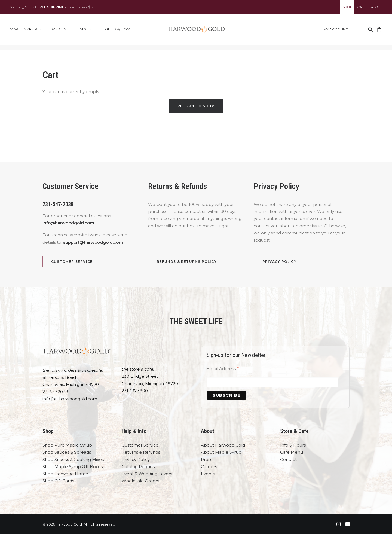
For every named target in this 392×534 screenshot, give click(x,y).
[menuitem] (347, 7)
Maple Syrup (26, 32)
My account (338, 32)
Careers (209, 467)
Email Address (223, 370)
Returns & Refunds (141, 452)
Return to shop (196, 106)
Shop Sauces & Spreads (67, 452)
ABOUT (376, 7)
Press (206, 460)
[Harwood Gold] (198, 32)
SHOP (348, 7)
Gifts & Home (121, 32)
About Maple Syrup (221, 452)
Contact (288, 460)
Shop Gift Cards (58, 481)
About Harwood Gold (223, 445)
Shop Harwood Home (65, 474)
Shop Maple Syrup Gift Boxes (73, 467)
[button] (370, 32)
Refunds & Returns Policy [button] (187, 262)
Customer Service (140, 445)
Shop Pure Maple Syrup (67, 445)
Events (208, 474)
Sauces (61, 32)
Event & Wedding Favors (147, 474)
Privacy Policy (136, 460)
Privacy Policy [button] (279, 262)
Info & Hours (293, 445)
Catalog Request (139, 467)
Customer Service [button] (72, 262)
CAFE (362, 7)
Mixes (88, 32)
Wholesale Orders (140, 481)
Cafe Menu (292, 452)
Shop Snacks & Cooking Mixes (73, 460)
